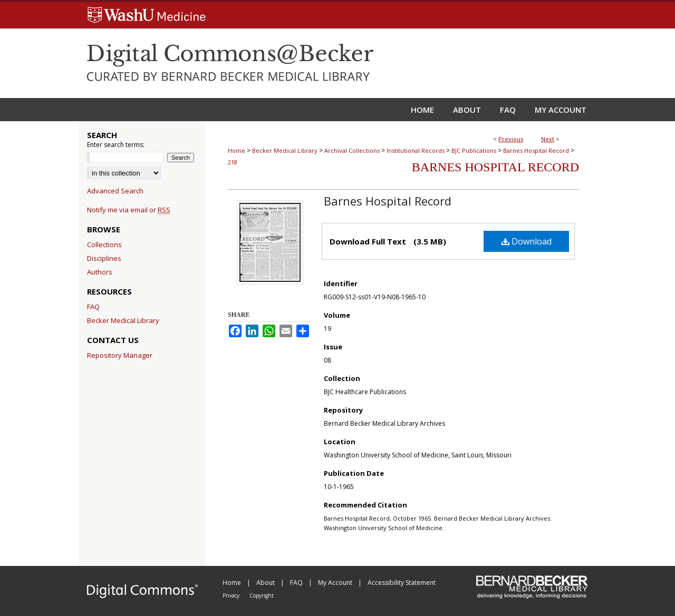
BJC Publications (474, 150)
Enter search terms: (116, 145)
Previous (511, 139)
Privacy (232, 595)
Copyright (262, 595)
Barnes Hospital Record (536, 150)
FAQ (93, 307)
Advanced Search (115, 191)
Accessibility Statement (402, 583)
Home (237, 150)
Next (548, 139)
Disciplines (104, 258)
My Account (336, 583)
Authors (100, 272)
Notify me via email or (129, 210)
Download (527, 241)
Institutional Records (416, 150)
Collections (104, 245)
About (266, 583)
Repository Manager (120, 355)
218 (233, 162)
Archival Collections (352, 150)
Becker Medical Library (285, 150)
